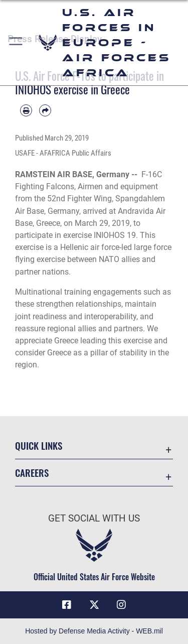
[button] (16, 43)
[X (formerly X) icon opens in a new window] (94, 605)
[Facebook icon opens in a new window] (67, 605)
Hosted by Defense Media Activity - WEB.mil (94, 631)
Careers (32, 473)
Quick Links (39, 445)
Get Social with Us (94, 518)
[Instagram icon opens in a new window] (121, 605)
